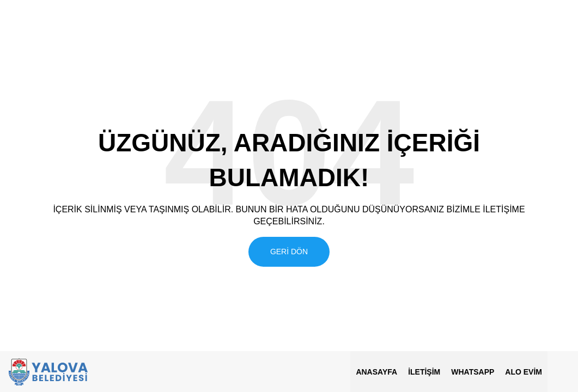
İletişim (424, 372)
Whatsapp (473, 372)
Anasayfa (376, 372)
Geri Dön (289, 251)
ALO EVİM (524, 372)
